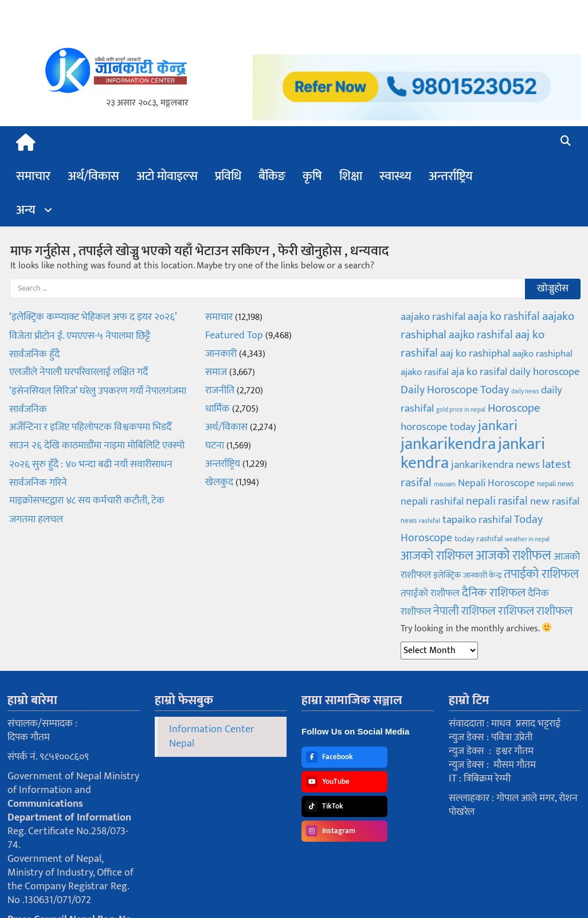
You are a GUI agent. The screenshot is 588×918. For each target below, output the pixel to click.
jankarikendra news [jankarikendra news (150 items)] (495, 465)
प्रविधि (228, 176)
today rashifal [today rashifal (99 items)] (479, 539)
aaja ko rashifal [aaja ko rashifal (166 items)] (504, 317)
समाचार (33, 176)
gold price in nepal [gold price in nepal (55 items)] (461, 410)
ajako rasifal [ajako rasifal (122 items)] (425, 372)
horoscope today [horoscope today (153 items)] (438, 427)
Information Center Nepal (212, 737)
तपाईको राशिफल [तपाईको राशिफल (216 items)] (541, 574)
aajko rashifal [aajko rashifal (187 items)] (481, 335)
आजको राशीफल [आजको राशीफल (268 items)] (513, 555)
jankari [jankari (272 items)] (498, 426)
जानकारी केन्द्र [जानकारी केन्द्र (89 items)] (482, 576)
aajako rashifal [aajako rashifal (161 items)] (433, 317)
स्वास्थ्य (395, 176)
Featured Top (234, 335)
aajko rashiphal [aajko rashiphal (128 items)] (542, 353)
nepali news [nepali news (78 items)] (555, 484)
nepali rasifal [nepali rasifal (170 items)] (497, 501)
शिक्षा (351, 176)
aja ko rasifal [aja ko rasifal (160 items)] (479, 372)
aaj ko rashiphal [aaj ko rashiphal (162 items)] (475, 353)
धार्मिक (217, 409)
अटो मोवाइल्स (167, 176)
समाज (216, 372)
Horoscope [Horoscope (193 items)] (514, 408)
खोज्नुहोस (553, 288)
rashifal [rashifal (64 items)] (430, 521)
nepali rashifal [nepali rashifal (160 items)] (432, 501)
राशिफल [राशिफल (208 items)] (516, 611)
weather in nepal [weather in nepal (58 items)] (527, 540)
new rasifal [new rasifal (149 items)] (555, 501)
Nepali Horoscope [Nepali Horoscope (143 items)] (496, 483)
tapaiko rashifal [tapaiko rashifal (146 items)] (477, 520)
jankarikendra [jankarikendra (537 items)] (448, 444)
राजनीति (220, 390)
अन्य (26, 210)
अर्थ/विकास (93, 176)
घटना (215, 446)
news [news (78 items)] (409, 521)
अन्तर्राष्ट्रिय (451, 176)
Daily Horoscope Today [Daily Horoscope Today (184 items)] (455, 390)
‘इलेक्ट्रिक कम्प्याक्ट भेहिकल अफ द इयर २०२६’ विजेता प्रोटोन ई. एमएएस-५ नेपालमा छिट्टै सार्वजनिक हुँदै (93, 336)
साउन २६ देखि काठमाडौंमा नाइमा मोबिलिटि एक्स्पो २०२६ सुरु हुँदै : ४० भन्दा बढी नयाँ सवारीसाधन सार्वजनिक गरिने (97, 464)
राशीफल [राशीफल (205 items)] (554, 611)
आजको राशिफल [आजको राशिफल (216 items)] (437, 556)
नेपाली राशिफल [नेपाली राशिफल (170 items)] (464, 611)
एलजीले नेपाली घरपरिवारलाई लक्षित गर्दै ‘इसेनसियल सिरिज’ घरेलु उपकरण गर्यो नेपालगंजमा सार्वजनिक (98, 391)
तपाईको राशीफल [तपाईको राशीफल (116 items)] (430, 593)
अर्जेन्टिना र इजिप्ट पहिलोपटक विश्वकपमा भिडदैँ (90, 427)
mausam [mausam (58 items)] (445, 485)
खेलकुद (219, 482)
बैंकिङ (272, 176)
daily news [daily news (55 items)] (525, 392)
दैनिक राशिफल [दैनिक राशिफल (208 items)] (494, 593)
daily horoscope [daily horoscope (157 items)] (545, 372)
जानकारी (221, 354)
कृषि (312, 176)
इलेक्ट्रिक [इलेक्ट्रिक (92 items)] (447, 575)
